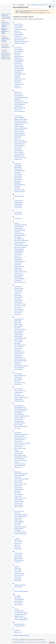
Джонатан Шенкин (19, 601)
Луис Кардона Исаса (19, 239)
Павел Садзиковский (19, 475)
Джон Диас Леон (18, 179)
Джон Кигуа (17, 256)
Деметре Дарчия (18, 169)
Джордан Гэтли (18, 159)
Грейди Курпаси (18, 277)
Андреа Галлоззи (19, 125)
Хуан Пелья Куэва (19, 419)
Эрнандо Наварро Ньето (20, 376)
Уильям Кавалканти (19, 227)
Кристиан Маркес (19, 340)
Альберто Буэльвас (19, 84)
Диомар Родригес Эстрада (21, 457)
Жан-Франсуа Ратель (20, 445)
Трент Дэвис (17, 186)
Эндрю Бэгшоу (18, 88)
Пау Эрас (17, 609)
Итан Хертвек (18, 577)
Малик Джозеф (18, 176)
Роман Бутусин (18, 82)
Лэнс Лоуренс (18, 308)
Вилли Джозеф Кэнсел (20, 282)
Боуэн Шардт (18, 598)
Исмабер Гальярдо (19, 126)
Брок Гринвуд (18, 149)
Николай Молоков (19, 357)
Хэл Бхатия (17, 86)
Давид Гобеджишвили (20, 135)
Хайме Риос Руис (19, 452)
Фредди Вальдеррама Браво (21, 97)
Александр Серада (19, 489)
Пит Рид (16, 450)
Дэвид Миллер (18, 355)
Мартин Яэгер (18, 632)
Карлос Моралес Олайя (20, 359)
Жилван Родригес (19, 454)
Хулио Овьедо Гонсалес (20, 391)
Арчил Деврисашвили (20, 171)
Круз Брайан (17, 76)
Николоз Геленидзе (19, 130)
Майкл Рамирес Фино (20, 440)
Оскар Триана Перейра (20, 532)
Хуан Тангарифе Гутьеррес (21, 515)
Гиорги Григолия (18, 147)
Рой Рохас (17, 462)
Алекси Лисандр (18, 292)
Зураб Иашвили (18, 212)
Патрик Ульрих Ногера (20, 383)
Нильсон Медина (19, 347)
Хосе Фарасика (18, 555)
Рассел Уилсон (18, 542)
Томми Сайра (18, 477)
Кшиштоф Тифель (19, 529)
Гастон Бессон (18, 63)
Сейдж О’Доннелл (19, 399)
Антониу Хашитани (19, 575)
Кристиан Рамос (18, 441)
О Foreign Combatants (31, 642)
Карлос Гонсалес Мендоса (21, 142)
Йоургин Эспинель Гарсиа (21, 618)
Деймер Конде (18, 268)
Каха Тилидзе (18, 523)
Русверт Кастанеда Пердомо (21, 246)
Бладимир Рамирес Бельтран (21, 434)
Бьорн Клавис (18, 265)
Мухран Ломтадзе (19, 301)
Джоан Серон (18, 491)
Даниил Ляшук (18, 314)
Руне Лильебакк (18, 290)
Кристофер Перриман (20, 423)
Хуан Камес (17, 232)
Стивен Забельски (19, 201)
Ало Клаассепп (18, 263)
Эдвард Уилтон (18, 544)
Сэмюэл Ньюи (18, 384)
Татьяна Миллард (19, 354)
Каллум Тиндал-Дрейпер (20, 527)
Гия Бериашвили (18, 62)
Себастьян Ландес (19, 288)
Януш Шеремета (18, 603)
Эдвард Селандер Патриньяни (22, 416)
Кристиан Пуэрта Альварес (21, 426)
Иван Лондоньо (18, 302)
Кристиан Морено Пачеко (21, 361)
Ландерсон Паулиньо (20, 418)
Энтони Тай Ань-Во (19, 511)
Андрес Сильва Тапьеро (20, 498)
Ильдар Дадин (18, 166)
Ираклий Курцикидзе (19, 279)
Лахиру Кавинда (18, 228)
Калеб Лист (17, 294)
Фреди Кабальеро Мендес (21, 225)
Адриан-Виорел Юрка (20, 624)
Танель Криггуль (18, 273)
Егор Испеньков (18, 214)
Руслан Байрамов (19, 50)
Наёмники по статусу (24, 635)
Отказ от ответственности (41, 642)
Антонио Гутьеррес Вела (20, 158)
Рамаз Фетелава (18, 557)
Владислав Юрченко (19, 626)
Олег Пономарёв (18, 425)
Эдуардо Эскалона (19, 616)
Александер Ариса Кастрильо (22, 42)
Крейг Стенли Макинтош (20, 329)
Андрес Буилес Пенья (20, 79)
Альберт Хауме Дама (20, 574)
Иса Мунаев (17, 362)
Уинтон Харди (18, 570)
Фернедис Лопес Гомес (20, 304)
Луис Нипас (17, 381)
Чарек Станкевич (19, 503)
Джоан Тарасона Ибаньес (21, 516)
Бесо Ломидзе (18, 299)
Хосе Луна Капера (19, 311)
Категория (16, 635)
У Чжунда (17, 538)
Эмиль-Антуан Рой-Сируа (21, 460)
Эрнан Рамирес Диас (20, 436)
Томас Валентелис (19, 96)
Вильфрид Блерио (19, 70)
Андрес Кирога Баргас (20, 261)
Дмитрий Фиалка (18, 559)
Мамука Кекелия (18, 253)
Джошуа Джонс (18, 178)
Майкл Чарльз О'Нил (19, 401)
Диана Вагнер (18, 92)
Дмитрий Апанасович (20, 40)
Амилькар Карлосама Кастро (21, 240)
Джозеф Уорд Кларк (19, 267)
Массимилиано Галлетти (20, 121)
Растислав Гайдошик (19, 118)
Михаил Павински (19, 406)
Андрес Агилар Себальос (21, 29)
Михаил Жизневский (19, 196)
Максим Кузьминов (19, 275)
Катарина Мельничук (19, 352)
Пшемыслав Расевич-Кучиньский (22, 443)
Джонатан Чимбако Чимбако (21, 591)
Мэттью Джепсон (19, 174)
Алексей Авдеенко (19, 26)
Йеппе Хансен (18, 568)
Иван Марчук (18, 343)
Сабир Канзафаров (19, 234)
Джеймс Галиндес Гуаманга (21, 119)
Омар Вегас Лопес (19, 101)
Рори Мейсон (18, 350)
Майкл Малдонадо (19, 331)
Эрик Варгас (17, 99)
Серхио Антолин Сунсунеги (21, 38)
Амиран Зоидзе (18, 206)
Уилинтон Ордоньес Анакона (21, 398)
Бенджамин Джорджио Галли (21, 123)
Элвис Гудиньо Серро (20, 154)
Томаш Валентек (18, 94)
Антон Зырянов (18, 208)
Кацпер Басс (17, 55)
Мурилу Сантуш (18, 482)
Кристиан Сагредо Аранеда (21, 474)
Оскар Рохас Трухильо (20, 464)
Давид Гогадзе (18, 137)
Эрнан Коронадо (18, 270)
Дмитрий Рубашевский (20, 466)
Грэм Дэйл (17, 188)
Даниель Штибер (19, 605)
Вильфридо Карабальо (20, 235)
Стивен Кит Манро (19, 335)
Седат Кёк (17, 223)
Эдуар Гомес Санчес (19, 140)
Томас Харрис (18, 572)
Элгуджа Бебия (18, 58)
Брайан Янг (17, 630)
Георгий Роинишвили (20, 459)
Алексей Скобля (18, 500)
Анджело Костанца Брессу (21, 272)
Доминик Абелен (18, 24)
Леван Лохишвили (19, 309)
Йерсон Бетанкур (19, 65)
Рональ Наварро (18, 374)
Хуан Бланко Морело (20, 69)
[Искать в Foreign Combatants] (50, 5)
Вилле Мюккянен (19, 369)
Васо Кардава (18, 237)
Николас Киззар (18, 258)
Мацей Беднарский (19, 60)
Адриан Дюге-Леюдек (20, 192)
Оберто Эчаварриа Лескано (21, 620)
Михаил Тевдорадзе (19, 522)
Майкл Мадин (18, 321)
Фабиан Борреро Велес (20, 74)
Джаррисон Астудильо (20, 43)
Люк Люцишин (18, 313)
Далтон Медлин (18, 349)
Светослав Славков (19, 501)
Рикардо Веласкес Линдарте (21, 103)
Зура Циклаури (18, 587)
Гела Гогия (17, 138)
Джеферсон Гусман (19, 156)
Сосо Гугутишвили (19, 152)
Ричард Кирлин (18, 260)
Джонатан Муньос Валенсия (21, 366)
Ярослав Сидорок (19, 495)
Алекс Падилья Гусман (20, 407)
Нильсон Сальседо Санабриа (22, 479)
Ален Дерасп (18, 173)
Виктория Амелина (19, 35)
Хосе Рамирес (18, 433)
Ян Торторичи (18, 530)
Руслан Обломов (19, 389)
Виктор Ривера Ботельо (20, 448)
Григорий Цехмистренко (20, 585)
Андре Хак (17, 567)
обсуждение (35, 11)
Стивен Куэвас (18, 280)
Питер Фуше (17, 562)
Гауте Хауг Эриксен (19, 611)
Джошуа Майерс (18, 324)
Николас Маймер (19, 326)
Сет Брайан (17, 77)
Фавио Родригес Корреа (20, 455)
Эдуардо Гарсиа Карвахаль (21, 128)
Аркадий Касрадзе (19, 244)
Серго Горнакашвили (20, 145)
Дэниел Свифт (18, 486)
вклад (39, 11)
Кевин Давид (18, 164)
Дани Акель (17, 31)
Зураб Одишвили (19, 392)
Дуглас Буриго (18, 81)
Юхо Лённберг (18, 287)
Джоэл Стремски (18, 507)
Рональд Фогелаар (19, 560)
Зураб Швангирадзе (19, 599)
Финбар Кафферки (19, 249)
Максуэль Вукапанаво (20, 111)
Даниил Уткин (18, 547)
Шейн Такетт (17, 513)
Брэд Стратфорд (18, 505)
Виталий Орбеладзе (19, 396)
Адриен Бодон (18, 72)
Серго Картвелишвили (20, 242)
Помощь (53, 7)
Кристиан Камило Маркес (21, 338)
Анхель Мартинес (19, 342)
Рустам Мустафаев (19, 368)
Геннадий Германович (20, 133)
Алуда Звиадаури (19, 204)
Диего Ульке (17, 545)
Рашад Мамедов (18, 333)
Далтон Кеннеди (18, 254)
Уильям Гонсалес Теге (20, 144)
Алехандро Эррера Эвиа (20, 614)
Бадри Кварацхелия (19, 251)
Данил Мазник (18, 322)
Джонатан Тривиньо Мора (21, 534)
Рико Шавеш (17, 596)
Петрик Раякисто (18, 447)
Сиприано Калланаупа (20, 230)
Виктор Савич (18, 472)
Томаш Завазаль (18, 202)
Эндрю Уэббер (18, 549)
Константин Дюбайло (20, 190)
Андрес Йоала (18, 219)
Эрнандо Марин (18, 336)
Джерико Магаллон (19, 319)
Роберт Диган (18, 181)
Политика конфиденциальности (19, 642)
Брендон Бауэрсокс (19, 56)
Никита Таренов (18, 518)
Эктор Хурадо (18, 579)
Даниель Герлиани (19, 132)
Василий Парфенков (19, 414)
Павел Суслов (18, 110)
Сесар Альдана (18, 33)
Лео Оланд (17, 394)
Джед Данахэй (18, 167)
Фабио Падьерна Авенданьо (21, 409)
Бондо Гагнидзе (18, 116)
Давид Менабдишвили (20, 185)
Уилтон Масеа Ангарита (20, 345)
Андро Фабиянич (18, 553)
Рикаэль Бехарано (19, 67)
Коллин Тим (17, 525)
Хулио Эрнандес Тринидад (21, 613)
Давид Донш (17, 183)
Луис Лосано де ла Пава (20, 306)
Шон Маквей (17, 328)
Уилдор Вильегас (19, 106)
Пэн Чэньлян (18, 428)
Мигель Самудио (18, 481)
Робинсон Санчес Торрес (20, 484)
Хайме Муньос (18, 364)
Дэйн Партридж (18, 413)
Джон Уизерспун (18, 540)
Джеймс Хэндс (18, 580)
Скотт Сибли (17, 493)
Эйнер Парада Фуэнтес (20, 411)
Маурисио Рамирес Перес (21, 438)
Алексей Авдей (18, 28)
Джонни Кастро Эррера (20, 247)
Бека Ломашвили (19, 297)
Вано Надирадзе (18, 379)
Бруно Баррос (18, 53)
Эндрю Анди (17, 36)
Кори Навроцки (18, 377)
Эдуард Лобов (18, 295)
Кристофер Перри (19, 421)
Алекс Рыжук (18, 467)
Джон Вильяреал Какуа (20, 108)
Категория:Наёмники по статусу (23, 12)
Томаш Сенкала (18, 488)
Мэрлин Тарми (18, 520)
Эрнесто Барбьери (19, 51)
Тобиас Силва (18, 496)
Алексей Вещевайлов (20, 104)
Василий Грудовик (19, 151)
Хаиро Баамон (18, 48)
